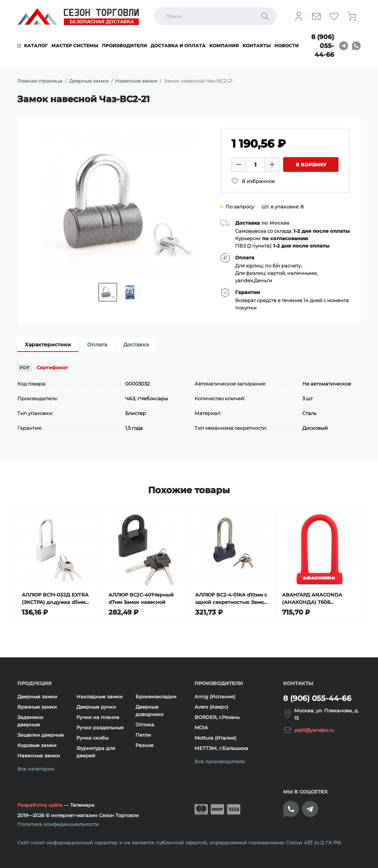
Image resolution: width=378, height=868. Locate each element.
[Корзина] (352, 16)
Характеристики (48, 345)
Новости (286, 46)
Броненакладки (156, 696)
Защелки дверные (41, 734)
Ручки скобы (92, 737)
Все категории (36, 768)
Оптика (145, 724)
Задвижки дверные (30, 720)
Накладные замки (99, 696)
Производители (124, 46)
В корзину (311, 165)
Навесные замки (39, 755)
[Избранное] (334, 16)
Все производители (220, 761)
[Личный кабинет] (299, 16)
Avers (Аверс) (211, 706)
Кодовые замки (37, 745)
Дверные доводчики (150, 710)
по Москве (275, 223)
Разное (145, 745)
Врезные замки (37, 706)
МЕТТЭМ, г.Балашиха (221, 748)
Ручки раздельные (100, 727)
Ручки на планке (98, 717)
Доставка (136, 345)
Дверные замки (37, 696)
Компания (224, 46)
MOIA (201, 727)
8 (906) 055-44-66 (323, 46)
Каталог (36, 46)
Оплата (97, 345)
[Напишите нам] (316, 16)
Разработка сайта (40, 805)
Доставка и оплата (178, 46)
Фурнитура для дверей (96, 751)
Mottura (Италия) (215, 737)
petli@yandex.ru (314, 730)
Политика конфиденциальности (58, 824)
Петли (143, 734)
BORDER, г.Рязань (217, 717)
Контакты (257, 46)
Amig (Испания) (215, 696)
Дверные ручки (96, 706)
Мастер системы (75, 46)
